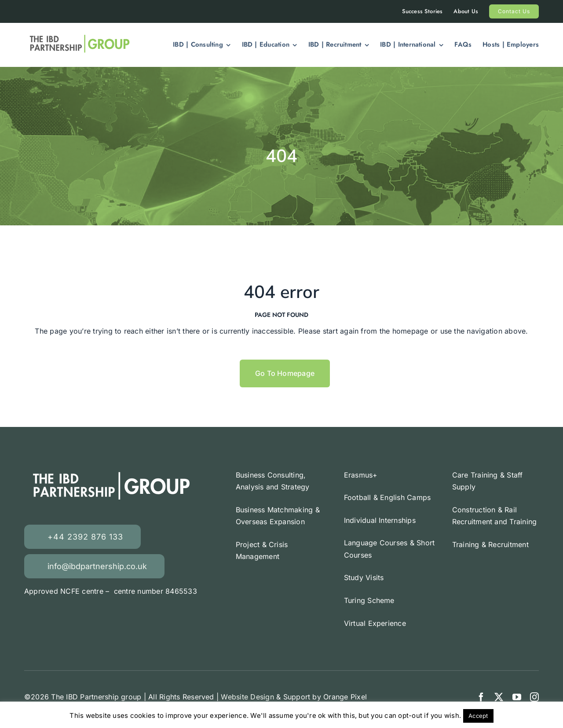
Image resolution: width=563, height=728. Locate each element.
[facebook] (481, 697)
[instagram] (534, 697)
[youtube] (517, 697)
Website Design (247, 697)
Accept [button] (478, 716)
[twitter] (499, 697)
